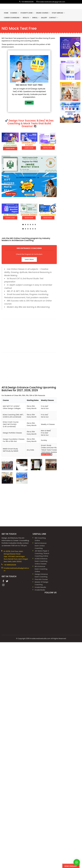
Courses (15, 13)
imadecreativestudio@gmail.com (52, 2)
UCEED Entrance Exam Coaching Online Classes (41, 726)
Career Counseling (13, 18)
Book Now (29, 217)
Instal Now (48, 147)
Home (6, 13)
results (27, 18)
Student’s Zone (28, 13)
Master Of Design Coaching (41, 748)
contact (54, 18)
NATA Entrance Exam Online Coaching (41, 711)
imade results (40, 752)
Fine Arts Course (41, 745)
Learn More (10, 148)
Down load (10, 217)
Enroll (36, 18)
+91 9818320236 (27, 2)
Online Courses (43, 13)
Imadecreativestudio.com (40, 804)
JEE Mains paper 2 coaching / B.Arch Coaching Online (42, 719)
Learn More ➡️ (47, 620)
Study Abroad (58, 13)
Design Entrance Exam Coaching (41, 741)
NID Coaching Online (40, 704)
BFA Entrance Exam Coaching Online (41, 734)
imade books (40, 755)
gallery (44, 18)
